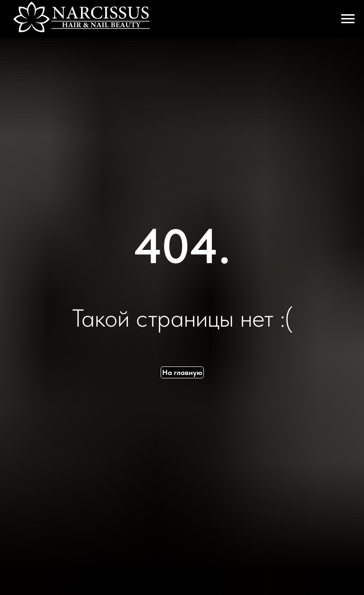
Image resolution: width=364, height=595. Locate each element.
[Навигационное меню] (348, 19)
